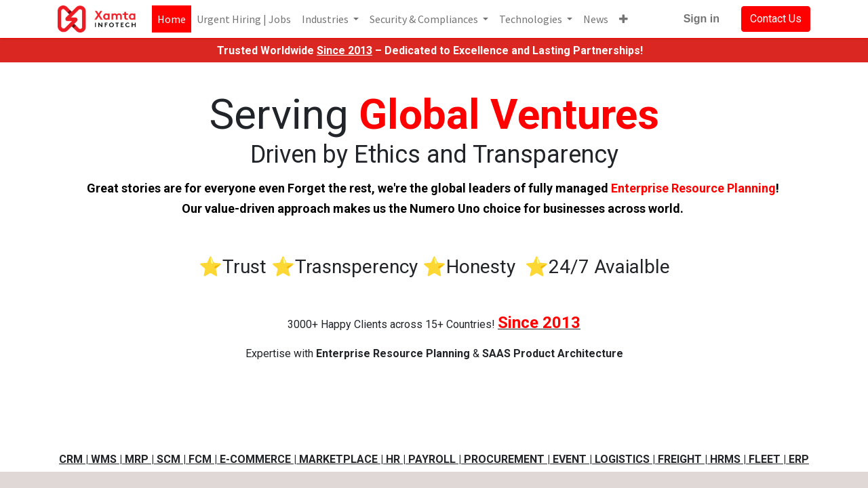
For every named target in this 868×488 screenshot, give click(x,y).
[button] (624, 19)
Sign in (702, 19)
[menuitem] (172, 19)
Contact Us (776, 19)
